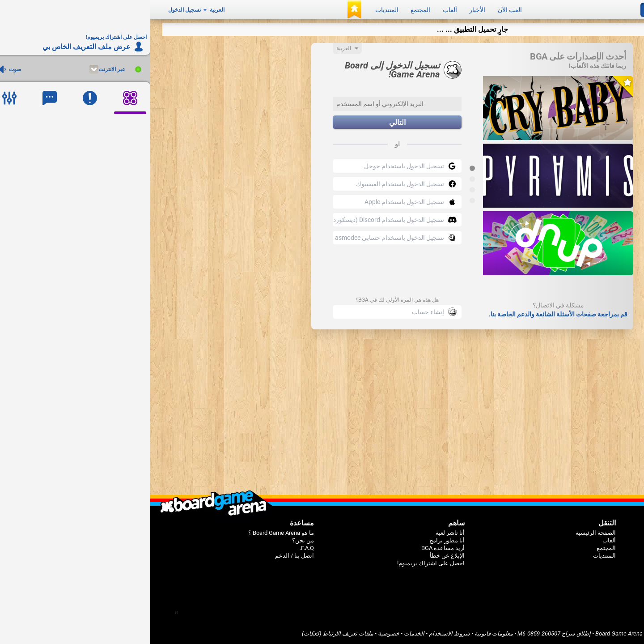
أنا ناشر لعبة (300, 533)
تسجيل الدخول (34, 10)
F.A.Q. (157, 548)
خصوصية (238, 633)
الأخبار (327, 10)
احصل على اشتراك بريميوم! (281, 563)
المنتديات (237, 10)
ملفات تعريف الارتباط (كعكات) (187, 633)
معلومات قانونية (343, 633)
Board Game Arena (469, 633)
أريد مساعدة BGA (293, 548)
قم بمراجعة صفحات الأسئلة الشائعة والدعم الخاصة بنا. (408, 314)
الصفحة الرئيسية (445, 533)
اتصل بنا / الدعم (144, 556)
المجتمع (270, 10)
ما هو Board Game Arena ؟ (131, 533)
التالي (247, 122)
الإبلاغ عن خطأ (297, 556)
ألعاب (300, 10)
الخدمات (264, 633)
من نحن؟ (153, 540)
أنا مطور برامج (297, 540)
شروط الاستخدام (299, 633)
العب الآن (360, 10)
